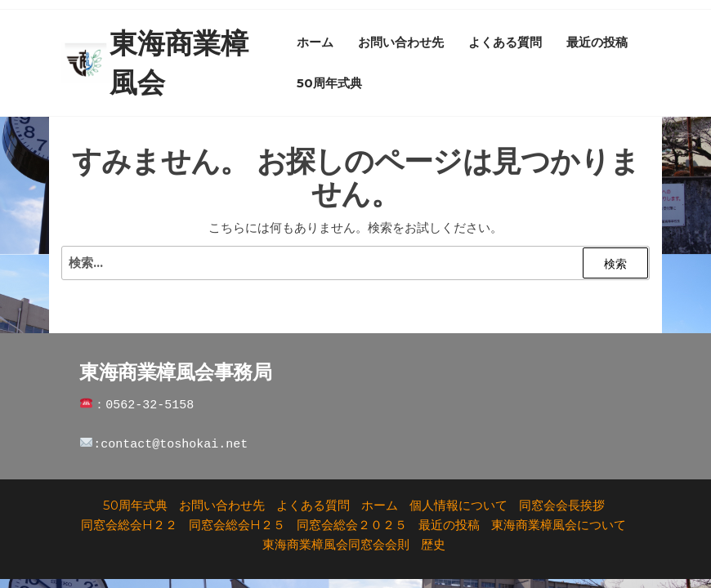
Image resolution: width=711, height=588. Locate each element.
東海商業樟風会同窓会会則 (336, 544)
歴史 (433, 544)
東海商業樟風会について (559, 525)
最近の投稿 (597, 42)
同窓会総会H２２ (129, 525)
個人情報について (458, 505)
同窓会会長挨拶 (562, 505)
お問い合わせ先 (401, 42)
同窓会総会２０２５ (352, 525)
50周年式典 (329, 83)
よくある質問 (505, 42)
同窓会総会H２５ (237, 525)
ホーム (315, 42)
